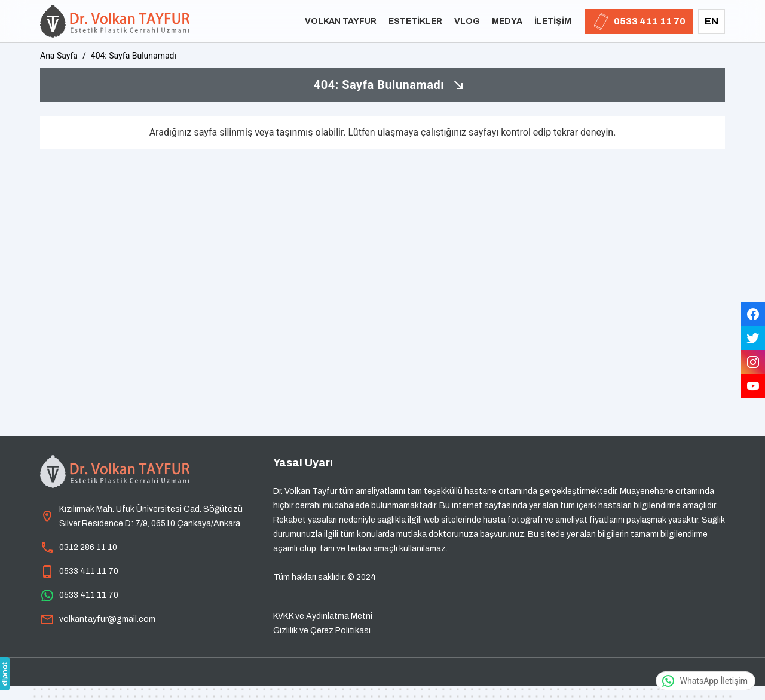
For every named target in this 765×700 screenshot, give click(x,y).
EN (712, 21)
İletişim (553, 21)
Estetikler (415, 21)
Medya (507, 21)
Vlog (467, 21)
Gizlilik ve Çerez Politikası (322, 630)
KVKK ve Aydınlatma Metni (323, 616)
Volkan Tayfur (341, 21)
